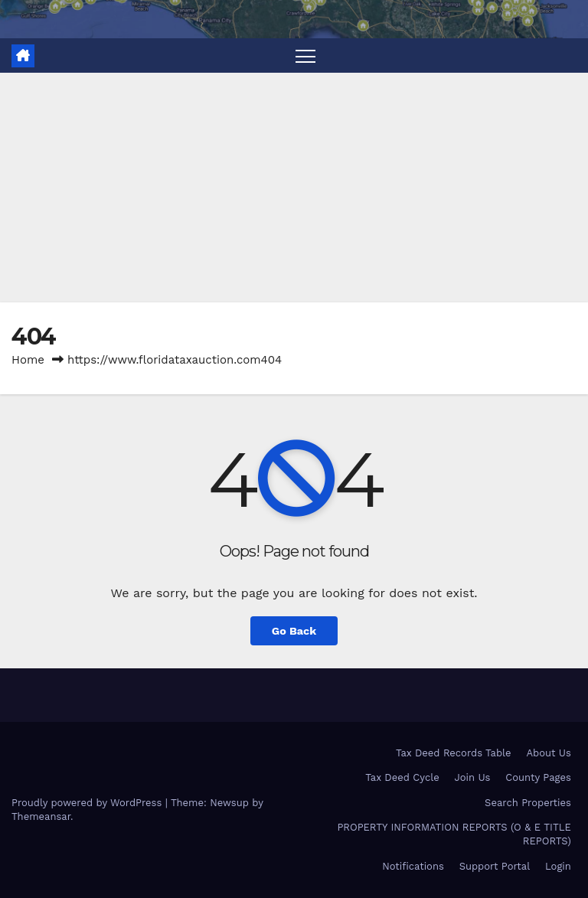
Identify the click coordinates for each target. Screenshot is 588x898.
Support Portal (495, 866)
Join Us (473, 777)
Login (558, 866)
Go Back (294, 631)
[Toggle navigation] (306, 56)
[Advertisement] (294, 188)
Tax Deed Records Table (454, 753)
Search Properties (528, 803)
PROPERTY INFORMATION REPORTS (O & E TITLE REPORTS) (454, 834)
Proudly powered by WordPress (88, 803)
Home (28, 360)
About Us (548, 753)
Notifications (413, 866)
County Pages (538, 777)
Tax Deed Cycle (402, 777)
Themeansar (41, 816)
